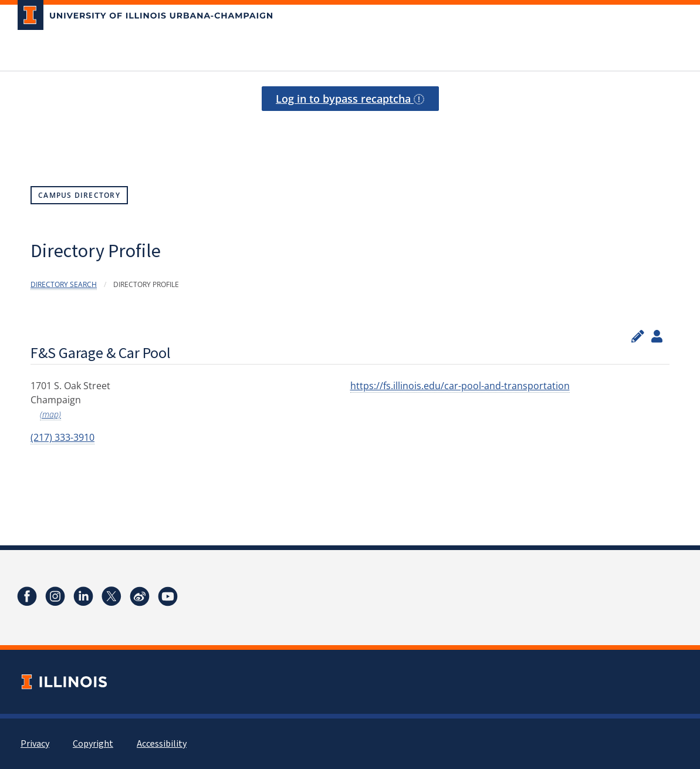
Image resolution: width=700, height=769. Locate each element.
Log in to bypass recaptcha (350, 99)
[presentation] (350, 130)
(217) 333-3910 (62, 437)
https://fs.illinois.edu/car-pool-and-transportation (460, 386)
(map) (50, 414)
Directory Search (64, 284)
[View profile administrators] (657, 336)
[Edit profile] (638, 336)
